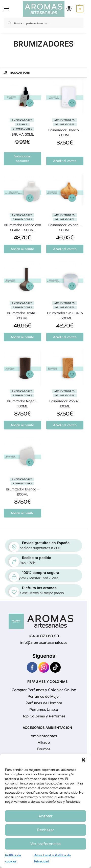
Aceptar (45, 816)
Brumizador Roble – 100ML (65, 404)
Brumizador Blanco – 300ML (65, 133)
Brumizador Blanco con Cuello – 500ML (22, 228)
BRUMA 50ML (22, 135)
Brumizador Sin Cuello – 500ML (65, 316)
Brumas (22, 125)
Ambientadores (22, 120)
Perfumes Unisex (44, 710)
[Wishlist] (30, 103)
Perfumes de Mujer (44, 697)
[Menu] (8, 9)
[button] (83, 760)
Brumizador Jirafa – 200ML (22, 316)
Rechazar (46, 830)
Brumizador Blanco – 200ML (22, 492)
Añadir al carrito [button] (65, 161)
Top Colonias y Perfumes (44, 716)
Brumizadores (22, 129)
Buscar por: (17, 73)
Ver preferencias (45, 844)
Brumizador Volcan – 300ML (65, 228)
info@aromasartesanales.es (44, 643)
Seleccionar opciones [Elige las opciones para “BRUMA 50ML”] (22, 159)
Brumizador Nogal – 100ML (22, 404)
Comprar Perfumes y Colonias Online (44, 690)
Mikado (44, 743)
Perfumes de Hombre (44, 703)
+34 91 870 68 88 (44, 636)
